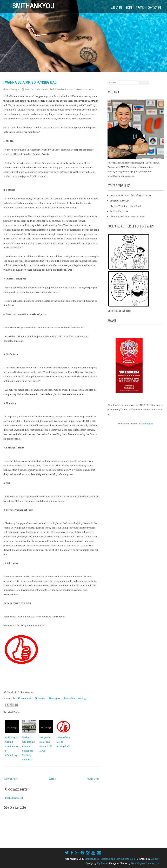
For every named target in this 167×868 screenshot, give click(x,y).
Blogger (149, 423)
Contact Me (155, 8)
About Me (117, 8)
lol (55, 89)
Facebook (25, 698)
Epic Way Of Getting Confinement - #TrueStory (12, 746)
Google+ (54, 698)
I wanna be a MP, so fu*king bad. (30, 82)
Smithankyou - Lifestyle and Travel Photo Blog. (110, 859)
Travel (140, 8)
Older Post (93, 779)
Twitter (40, 698)
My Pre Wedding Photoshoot (125, 206)
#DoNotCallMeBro (120, 201)
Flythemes (103, 863)
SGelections (63, 89)
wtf (73, 89)
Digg (82, 698)
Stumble (69, 698)
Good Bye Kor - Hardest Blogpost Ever (130, 195)
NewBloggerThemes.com (145, 863)
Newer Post (11, 779)
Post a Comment (14, 798)
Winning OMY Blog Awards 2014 (127, 217)
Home (129, 8)
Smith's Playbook (119, 211)
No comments (87, 89)
